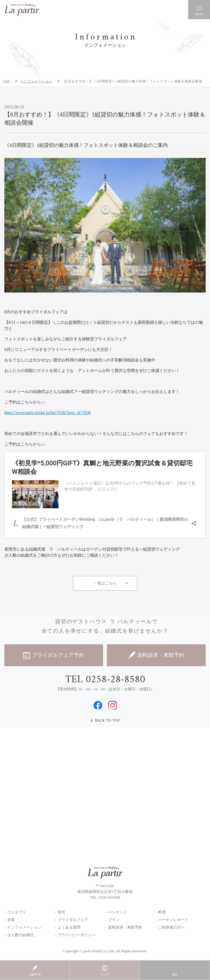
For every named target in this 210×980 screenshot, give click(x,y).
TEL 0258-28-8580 (105, 680)
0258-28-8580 (110, 897)
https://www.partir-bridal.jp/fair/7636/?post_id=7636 (47, 413)
